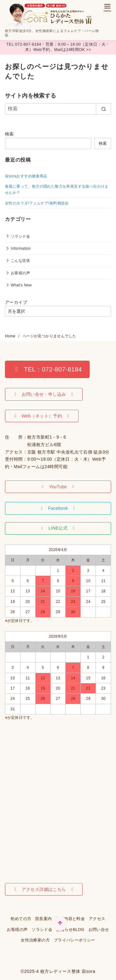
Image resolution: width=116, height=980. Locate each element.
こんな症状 (20, 261)
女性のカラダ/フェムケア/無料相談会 (37, 203)
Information (21, 248)
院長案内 (44, 919)
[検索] (58, 109)
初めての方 (21, 919)
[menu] (107, 7)
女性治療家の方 (35, 940)
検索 (9, 134)
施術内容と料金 (70, 919)
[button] (47, 369)
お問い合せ (99, 930)
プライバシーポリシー (75, 940)
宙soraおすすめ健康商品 (26, 176)
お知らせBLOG (70, 930)
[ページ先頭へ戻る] (60, 924)
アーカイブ (16, 302)
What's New (21, 285)
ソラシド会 (20, 236)
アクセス (97, 919)
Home (11, 336)
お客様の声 (20, 273)
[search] (103, 109)
